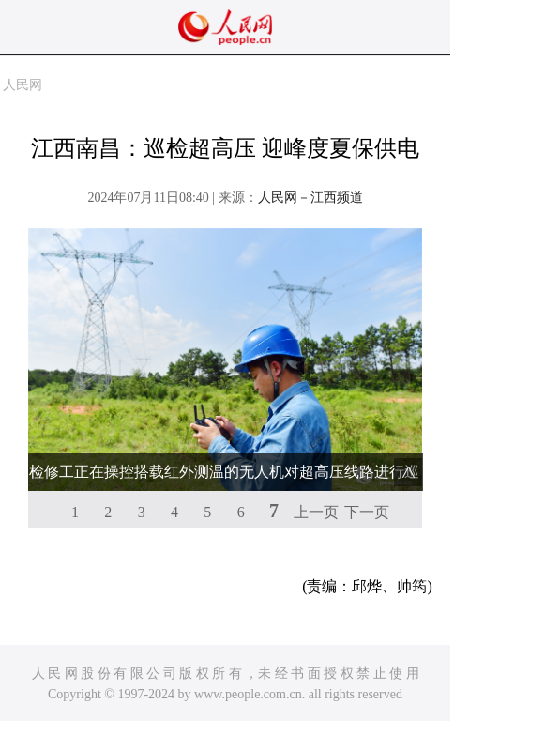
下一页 (367, 512)
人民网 (23, 85)
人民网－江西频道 (310, 198)
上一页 (316, 512)
